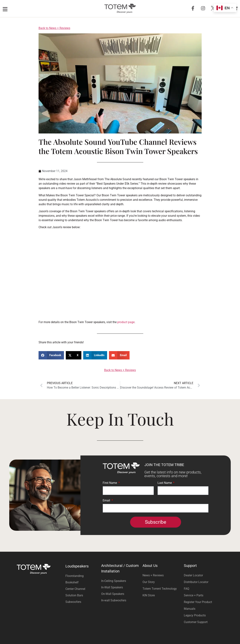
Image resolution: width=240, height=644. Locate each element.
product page (126, 322)
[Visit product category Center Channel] (82, 589)
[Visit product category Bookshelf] (82, 582)
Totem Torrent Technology (160, 589)
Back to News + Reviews (54, 28)
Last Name (165, 483)
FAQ (187, 589)
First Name (110, 483)
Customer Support (196, 622)
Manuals (190, 609)
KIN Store (149, 595)
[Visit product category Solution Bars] (82, 595)
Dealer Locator (193, 575)
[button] (51, 355)
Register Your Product (198, 602)
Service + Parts (194, 595)
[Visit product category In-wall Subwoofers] (120, 600)
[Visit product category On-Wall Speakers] (120, 594)
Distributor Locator (196, 582)
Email (107, 501)
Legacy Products (195, 615)
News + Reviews (153, 575)
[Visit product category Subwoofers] (82, 602)
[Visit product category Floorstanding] (82, 576)
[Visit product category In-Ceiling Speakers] (120, 581)
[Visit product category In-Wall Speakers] (120, 587)
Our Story (149, 582)
